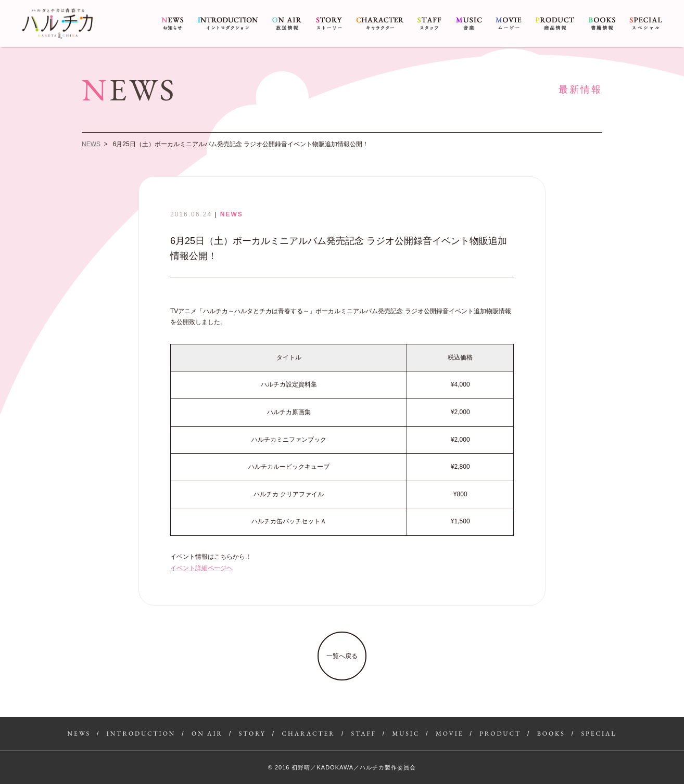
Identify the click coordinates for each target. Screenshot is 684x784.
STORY (329, 23)
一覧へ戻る (342, 656)
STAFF (429, 23)
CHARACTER (380, 23)
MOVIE (509, 23)
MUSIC (469, 23)
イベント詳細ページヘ (201, 568)
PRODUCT (555, 23)
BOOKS (602, 23)
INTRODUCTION (228, 23)
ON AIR (287, 23)
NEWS (173, 23)
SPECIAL (646, 23)
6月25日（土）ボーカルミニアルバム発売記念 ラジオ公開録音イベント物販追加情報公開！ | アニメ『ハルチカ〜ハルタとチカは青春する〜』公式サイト (57, 23)
